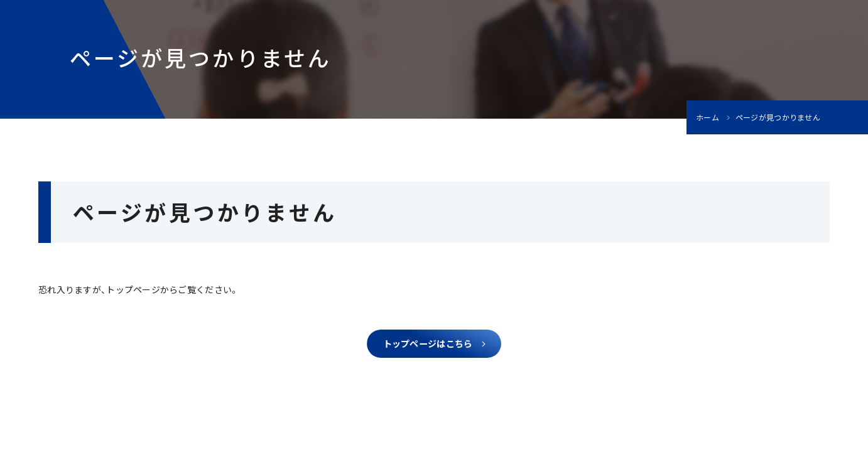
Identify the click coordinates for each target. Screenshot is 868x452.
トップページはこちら (428, 347)
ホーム (708, 117)
